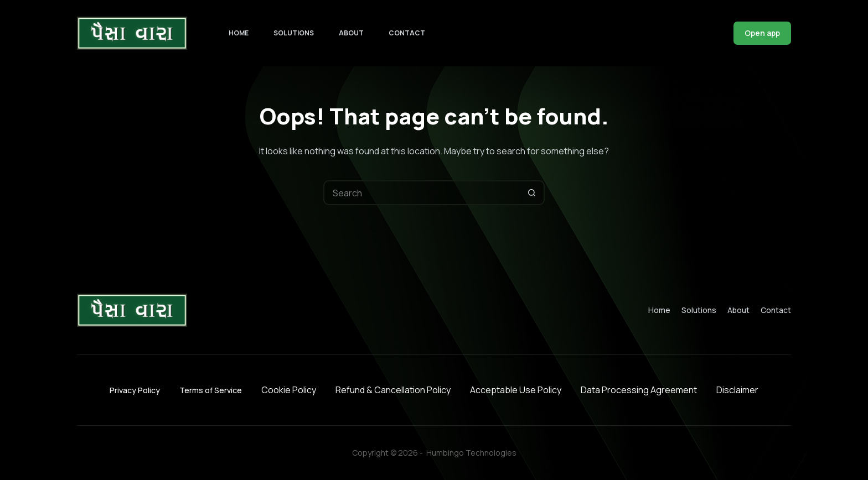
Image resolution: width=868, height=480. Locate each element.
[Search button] (532, 193)
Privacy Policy (135, 390)
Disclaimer (737, 390)
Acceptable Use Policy (516, 390)
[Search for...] (422, 193)
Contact (407, 33)
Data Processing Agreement (639, 390)
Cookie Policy (289, 390)
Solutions (294, 33)
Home (239, 33)
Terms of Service (211, 390)
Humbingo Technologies (471, 453)
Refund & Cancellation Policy (393, 390)
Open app (762, 33)
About (351, 33)
